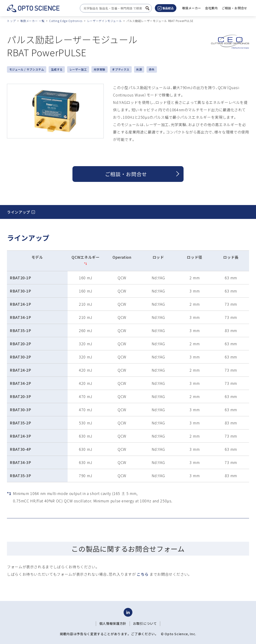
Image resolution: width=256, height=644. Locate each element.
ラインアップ (19, 212)
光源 (139, 69)
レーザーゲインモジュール (105, 21)
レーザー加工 (78, 69)
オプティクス (121, 69)
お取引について (145, 623)
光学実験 (100, 69)
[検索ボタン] (147, 8)
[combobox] (115, 8)
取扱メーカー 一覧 (33, 21)
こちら (143, 574)
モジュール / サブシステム (27, 69)
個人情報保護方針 (113, 623)
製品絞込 (166, 8)
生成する (57, 69)
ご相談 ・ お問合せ (126, 174)
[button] (211, 8)
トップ (11, 21)
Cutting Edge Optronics (66, 21)
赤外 (152, 69)
